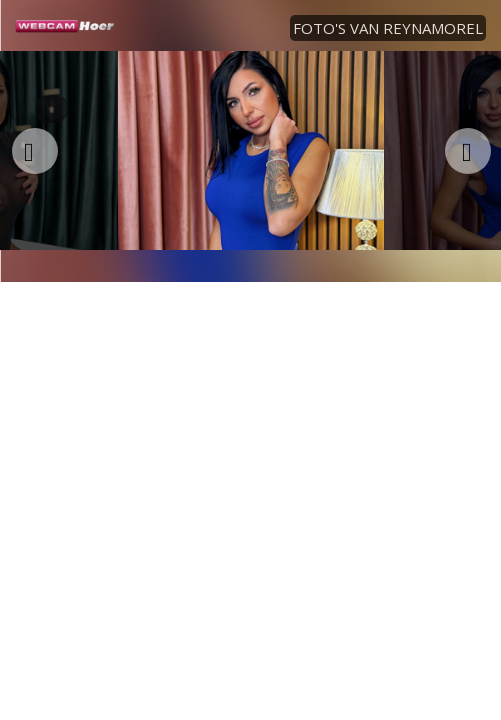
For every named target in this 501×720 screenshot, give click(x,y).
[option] (251, 151)
